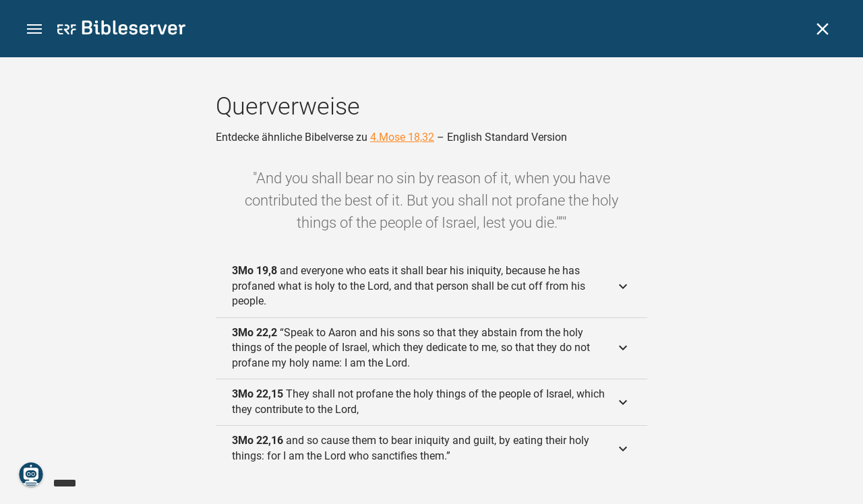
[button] (34, 29)
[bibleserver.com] (121, 30)
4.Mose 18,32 (402, 137)
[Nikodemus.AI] (31, 474)
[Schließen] (823, 29)
